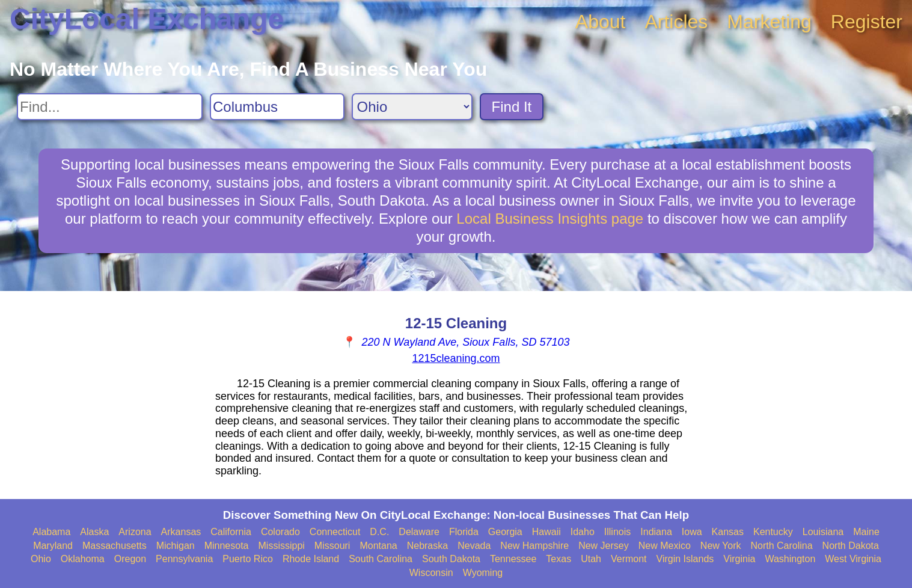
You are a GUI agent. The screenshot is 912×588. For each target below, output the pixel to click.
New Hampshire (534, 546)
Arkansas (181, 532)
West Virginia (853, 559)
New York (721, 546)
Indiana (656, 532)
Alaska (94, 532)
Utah (591, 559)
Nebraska (427, 546)
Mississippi (282, 546)
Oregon (130, 559)
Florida (464, 532)
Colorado (280, 532)
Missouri (332, 546)
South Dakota (451, 559)
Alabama (51, 532)
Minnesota (227, 546)
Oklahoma (83, 559)
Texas (559, 559)
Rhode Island (311, 559)
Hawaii (546, 532)
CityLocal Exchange (147, 19)
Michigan (176, 546)
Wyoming (483, 573)
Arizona (135, 532)
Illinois (617, 532)
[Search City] (277, 107)
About (601, 22)
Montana (378, 546)
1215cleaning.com (456, 358)
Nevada (474, 546)
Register (867, 22)
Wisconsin (431, 573)
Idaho (583, 532)
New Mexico (665, 546)
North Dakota (851, 546)
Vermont (629, 559)
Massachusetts (115, 546)
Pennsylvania (184, 559)
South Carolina (381, 559)
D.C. (379, 532)
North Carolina (781, 546)
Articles (676, 22)
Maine (866, 532)
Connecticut (335, 532)
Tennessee (513, 559)
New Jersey (604, 546)
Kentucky (773, 532)
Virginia (739, 559)
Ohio (41, 559)
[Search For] (110, 107)
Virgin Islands (685, 559)
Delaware (419, 532)
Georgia (505, 532)
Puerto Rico (248, 559)
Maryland (53, 546)
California (231, 532)
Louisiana (823, 532)
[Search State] (412, 107)
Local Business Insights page (550, 219)
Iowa (692, 532)
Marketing (769, 22)
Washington (790, 559)
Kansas (728, 532)
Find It (512, 107)
